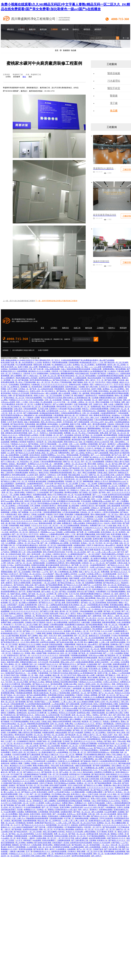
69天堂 (20, 739)
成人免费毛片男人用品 (115, 713)
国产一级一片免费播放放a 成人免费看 (55, 543)
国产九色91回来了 (43, 479)
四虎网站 (83, 444)
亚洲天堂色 (113, 473)
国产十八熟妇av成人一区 (33, 376)
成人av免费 (34, 367)
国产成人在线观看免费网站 (22, 446)
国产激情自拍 (92, 431)
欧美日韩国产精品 (45, 737)
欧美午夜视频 (116, 534)
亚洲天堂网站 (65, 807)
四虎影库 (127, 536)
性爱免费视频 (99, 581)
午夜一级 (124, 627)
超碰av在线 (29, 585)
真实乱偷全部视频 (8, 660)
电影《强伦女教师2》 (118, 442)
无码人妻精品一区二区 (12, 664)
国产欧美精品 (34, 444)
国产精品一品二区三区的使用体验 (94, 603)
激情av (58, 618)
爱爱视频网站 (74, 750)
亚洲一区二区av (8, 492)
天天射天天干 (104, 387)
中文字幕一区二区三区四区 (76, 552)
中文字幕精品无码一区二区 (76, 446)
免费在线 (116, 640)
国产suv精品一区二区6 (50, 592)
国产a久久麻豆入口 (62, 539)
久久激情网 (24, 455)
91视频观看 (74, 669)
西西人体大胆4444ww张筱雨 (51, 422)
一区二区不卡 (56, 550)
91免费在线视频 (94, 532)
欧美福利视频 (85, 651)
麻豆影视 (24, 636)
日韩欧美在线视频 (36, 627)
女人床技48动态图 (53, 715)
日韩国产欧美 (7, 781)
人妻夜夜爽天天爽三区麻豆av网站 (113, 418)
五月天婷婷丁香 (93, 446)
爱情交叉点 (66, 763)
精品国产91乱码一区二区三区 (89, 649)
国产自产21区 (117, 455)
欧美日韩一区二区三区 (25, 404)
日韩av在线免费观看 (34, 552)
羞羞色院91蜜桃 (13, 662)
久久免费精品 (53, 713)
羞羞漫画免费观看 (109, 622)
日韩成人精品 (102, 473)
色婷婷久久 (44, 433)
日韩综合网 (119, 424)
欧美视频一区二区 (11, 380)
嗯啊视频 (79, 755)
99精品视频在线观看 (65, 545)
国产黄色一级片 (105, 492)
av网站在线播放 (123, 444)
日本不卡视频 (12, 389)
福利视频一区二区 (84, 589)
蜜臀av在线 (19, 501)
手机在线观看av (46, 728)
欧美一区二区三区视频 (69, 653)
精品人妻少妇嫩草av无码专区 (66, 574)
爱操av (124, 721)
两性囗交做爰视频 (102, 402)
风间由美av (85, 525)
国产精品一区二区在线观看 (93, 435)
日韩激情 (105, 699)
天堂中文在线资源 (106, 818)
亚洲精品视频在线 (52, 781)
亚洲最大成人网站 (84, 499)
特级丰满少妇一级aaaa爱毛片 (105, 545)
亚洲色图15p (115, 721)
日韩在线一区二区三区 (24, 486)
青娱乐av (86, 409)
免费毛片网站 (72, 561)
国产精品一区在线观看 (68, 592)
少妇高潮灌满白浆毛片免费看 (98, 605)
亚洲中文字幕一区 (104, 673)
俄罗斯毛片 (120, 479)
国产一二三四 (22, 528)
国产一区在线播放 (67, 435)
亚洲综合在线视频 (81, 671)
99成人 (63, 369)
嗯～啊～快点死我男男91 (25, 362)
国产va (55, 404)
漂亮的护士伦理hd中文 (95, 578)
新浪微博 (17, 77)
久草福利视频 (122, 420)
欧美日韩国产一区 (70, 466)
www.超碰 (98, 367)
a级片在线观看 (120, 589)
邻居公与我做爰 (113, 382)
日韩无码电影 (41, 647)
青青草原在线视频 (26, 849)
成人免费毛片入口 (79, 519)
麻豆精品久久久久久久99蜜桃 (39, 371)
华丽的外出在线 (75, 384)
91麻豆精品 (100, 675)
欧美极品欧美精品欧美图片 (50, 413)
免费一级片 (126, 402)
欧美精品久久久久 (60, 616)
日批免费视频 (77, 528)
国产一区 (91, 552)
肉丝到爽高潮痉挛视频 (69, 682)
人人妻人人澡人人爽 (43, 499)
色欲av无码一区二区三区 (32, 407)
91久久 (80, 772)
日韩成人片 (95, 508)
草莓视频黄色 (60, 389)
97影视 (27, 686)
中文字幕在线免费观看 (96, 468)
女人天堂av (61, 455)
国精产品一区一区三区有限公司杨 (102, 475)
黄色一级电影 (125, 459)
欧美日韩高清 (35, 455)
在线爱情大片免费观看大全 (104, 772)
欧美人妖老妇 (104, 570)
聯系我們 (98, 29)
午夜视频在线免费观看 (79, 655)
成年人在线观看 (52, 393)
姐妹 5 (26, 422)
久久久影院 (99, 519)
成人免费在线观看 (79, 788)
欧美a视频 (47, 365)
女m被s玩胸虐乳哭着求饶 (38, 796)
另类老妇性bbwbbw (37, 393)
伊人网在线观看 (47, 402)
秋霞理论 (17, 677)
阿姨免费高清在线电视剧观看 (61, 473)
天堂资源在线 (68, 422)
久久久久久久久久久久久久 (46, 440)
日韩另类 (55, 371)
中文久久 (44, 561)
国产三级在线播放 (57, 492)
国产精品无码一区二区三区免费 (116, 362)
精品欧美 (120, 545)
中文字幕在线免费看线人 (84, 647)
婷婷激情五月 (38, 801)
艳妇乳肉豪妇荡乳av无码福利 (27, 378)
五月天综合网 (43, 662)
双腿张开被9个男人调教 (81, 816)
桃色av (117, 395)
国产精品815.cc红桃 (29, 792)
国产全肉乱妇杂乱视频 (41, 620)
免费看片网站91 (26, 495)
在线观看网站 (70, 695)
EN (128, 38)
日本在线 (121, 380)
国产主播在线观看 (73, 704)
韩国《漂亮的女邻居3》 (31, 561)
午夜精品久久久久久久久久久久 (21, 400)
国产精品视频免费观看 (54, 585)
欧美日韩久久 (66, 565)
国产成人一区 (86, 609)
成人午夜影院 (13, 587)
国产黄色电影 (17, 829)
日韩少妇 (11, 563)
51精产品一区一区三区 (74, 517)
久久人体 (22, 558)
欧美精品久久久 (50, 570)
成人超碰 (113, 391)
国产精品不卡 (24, 556)
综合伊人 (107, 523)
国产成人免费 (117, 464)
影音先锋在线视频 (56, 433)
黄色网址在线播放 (71, 492)
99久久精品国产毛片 (65, 470)
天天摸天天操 (120, 561)
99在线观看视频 (28, 488)
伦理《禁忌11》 (109, 616)
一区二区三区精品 (79, 739)
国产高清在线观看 (65, 519)
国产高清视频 (81, 677)
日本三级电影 (87, 781)
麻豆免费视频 (42, 424)
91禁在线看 (62, 409)
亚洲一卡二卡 (34, 433)
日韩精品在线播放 (62, 578)
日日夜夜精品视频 (110, 574)
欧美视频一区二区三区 (9, 603)
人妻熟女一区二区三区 (86, 402)
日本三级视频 (35, 506)
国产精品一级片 (110, 741)
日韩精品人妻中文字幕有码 (35, 622)
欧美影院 (23, 442)
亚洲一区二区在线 (57, 724)
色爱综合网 (54, 614)
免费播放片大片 (101, 587)
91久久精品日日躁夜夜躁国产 (23, 827)
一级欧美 (32, 838)
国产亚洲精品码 (73, 744)
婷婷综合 (90, 519)
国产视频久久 (73, 508)
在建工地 (65, 29)
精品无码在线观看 (94, 378)
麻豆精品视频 (41, 481)
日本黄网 (86, 521)
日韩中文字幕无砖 (54, 547)
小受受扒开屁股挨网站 (48, 508)
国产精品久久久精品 (85, 581)
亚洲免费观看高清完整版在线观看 (85, 658)
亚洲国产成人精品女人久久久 (94, 457)
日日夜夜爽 (6, 686)
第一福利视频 (84, 393)
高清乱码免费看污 (73, 603)
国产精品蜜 (21, 785)
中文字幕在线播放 (75, 541)
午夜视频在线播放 (43, 451)
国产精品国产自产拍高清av (48, 530)
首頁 (42, 328)
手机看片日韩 (79, 470)
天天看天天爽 (43, 409)
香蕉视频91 (110, 647)
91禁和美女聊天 (11, 514)
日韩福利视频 (74, 362)
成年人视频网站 (16, 376)
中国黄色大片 (85, 799)
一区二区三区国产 (94, 554)
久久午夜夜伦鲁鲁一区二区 (44, 459)
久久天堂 (4, 803)
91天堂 (10, 422)
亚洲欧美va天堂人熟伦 (114, 477)
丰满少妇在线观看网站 (34, 398)
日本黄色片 (107, 691)
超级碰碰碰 (102, 411)
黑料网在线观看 (39, 719)
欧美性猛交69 (53, 490)
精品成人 (4, 395)
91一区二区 (59, 477)
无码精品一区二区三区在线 (73, 400)
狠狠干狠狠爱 (25, 525)
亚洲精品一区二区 (62, 581)
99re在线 (45, 644)
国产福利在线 (62, 508)
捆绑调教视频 (88, 481)
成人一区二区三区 (44, 382)
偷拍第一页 (115, 680)
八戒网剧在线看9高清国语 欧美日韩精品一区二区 (68, 605)
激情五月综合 (44, 473)
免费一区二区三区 (116, 816)
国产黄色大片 (65, 503)
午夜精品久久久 (113, 373)
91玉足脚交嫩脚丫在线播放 (118, 706)
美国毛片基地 (117, 523)
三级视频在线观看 (64, 840)
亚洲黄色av (119, 440)
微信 (24, 77)
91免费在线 (90, 440)
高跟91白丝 (106, 739)
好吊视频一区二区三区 (74, 556)
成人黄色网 (87, 688)
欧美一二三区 (97, 499)
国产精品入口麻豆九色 (50, 755)
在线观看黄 (72, 849)
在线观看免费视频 (22, 660)
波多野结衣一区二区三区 (19, 532)
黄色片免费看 (105, 541)
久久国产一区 (11, 741)
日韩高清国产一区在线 (16, 605)
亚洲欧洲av (114, 644)
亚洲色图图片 (7, 497)
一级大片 (7, 829)
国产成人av (121, 695)
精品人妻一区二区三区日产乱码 (65, 675)
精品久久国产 (108, 735)
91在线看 (32, 426)
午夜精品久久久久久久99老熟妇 (73, 598)
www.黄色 (11, 453)
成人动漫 (109, 618)
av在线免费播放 (63, 752)
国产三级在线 (40, 585)
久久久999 (72, 510)
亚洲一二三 (51, 596)
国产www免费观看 (67, 426)
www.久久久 (87, 488)
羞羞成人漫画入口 (113, 796)
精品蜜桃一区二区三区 (34, 735)
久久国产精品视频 (8, 365)
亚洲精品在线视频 (113, 600)
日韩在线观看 (123, 413)
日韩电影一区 (30, 616)
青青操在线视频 (73, 455)
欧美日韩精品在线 (82, 373)
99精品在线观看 (61, 733)
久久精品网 (99, 517)
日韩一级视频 (115, 570)
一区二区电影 (109, 440)
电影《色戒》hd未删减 (43, 675)
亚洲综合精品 (17, 479)
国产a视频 (57, 523)
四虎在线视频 (106, 455)
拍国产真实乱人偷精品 (19, 594)
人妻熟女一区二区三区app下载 (75, 464)
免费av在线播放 (79, 523)
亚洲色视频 (69, 514)
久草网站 (14, 512)
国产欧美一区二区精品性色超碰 (42, 389)
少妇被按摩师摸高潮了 (109, 413)
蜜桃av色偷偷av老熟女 (41, 766)
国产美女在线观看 (45, 726)
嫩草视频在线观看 (69, 429)
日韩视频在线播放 (69, 677)
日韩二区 (12, 545)
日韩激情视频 (93, 444)
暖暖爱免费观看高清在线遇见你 (113, 649)
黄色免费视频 (121, 369)
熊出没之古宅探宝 (105, 658)
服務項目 (32, 29)
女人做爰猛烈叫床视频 (14, 429)
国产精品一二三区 (66, 759)
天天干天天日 (119, 384)
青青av (80, 614)
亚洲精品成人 (12, 541)
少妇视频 (82, 387)
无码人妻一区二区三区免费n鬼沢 (79, 497)
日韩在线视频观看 (30, 409)
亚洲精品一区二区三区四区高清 (53, 446)
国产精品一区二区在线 (112, 611)
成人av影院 (109, 422)
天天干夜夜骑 (102, 832)
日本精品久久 (17, 373)
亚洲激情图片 (34, 448)
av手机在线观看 (23, 506)
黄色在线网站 (26, 684)
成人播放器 (93, 576)
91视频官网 (119, 404)
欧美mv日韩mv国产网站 (96, 451)
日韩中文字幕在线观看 (107, 490)
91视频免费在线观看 (82, 514)
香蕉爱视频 (52, 695)
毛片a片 (55, 497)
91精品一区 (79, 367)
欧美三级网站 (56, 708)
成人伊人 (55, 499)
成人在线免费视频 (12, 455)
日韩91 (112, 805)
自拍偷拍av (116, 415)
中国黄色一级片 (88, 384)
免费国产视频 (25, 589)
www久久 (63, 411)
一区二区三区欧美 (50, 583)
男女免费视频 (98, 629)
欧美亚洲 (32, 481)
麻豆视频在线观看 (117, 387)
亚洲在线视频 (30, 424)
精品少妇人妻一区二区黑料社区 (77, 415)
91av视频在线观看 (77, 847)
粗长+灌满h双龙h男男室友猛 (100, 415)
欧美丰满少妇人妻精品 (48, 448)
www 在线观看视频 (94, 607)
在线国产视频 (42, 653)
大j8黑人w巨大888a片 (98, 567)
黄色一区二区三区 (110, 585)
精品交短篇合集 (113, 411)
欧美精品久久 (125, 607)
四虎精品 (56, 682)
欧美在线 (78, 435)
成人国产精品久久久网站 (100, 790)
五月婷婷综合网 (39, 761)
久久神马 (46, 658)
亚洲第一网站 (9, 431)
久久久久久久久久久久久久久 (22, 521)
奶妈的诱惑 (74, 799)
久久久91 (9, 570)
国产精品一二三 (29, 631)
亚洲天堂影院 (35, 814)
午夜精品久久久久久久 (19, 444)
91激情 (61, 404)
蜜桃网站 (41, 539)
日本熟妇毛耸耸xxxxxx (67, 499)
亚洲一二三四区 (22, 402)
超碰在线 (75, 825)
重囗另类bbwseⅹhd (14, 490)
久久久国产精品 (29, 451)
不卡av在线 (103, 770)
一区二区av (105, 845)
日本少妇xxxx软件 (97, 422)
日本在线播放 (14, 384)
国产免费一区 (82, 532)
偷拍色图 (62, 497)
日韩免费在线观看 (92, 777)
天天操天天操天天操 (91, 541)
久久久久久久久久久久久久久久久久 (54, 384)
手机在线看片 (117, 536)
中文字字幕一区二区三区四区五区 (101, 671)
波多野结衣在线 (71, 387)
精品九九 (11, 578)
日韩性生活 (52, 475)
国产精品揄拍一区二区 (110, 459)
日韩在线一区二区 (87, 512)
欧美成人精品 (105, 446)
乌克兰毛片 (53, 636)
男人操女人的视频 (58, 556)
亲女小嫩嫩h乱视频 (91, 642)
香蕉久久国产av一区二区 (93, 735)
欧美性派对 (61, 649)
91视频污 (75, 393)
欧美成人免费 (37, 739)
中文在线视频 (102, 666)
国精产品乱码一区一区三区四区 (111, 400)
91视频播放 (5, 528)
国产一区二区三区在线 (107, 431)
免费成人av (44, 534)
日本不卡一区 (43, 605)
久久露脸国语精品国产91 (77, 554)
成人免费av (99, 759)
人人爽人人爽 (104, 642)
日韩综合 (81, 448)
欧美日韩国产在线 (8, 362)
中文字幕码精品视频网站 (112, 378)
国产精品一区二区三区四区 (35, 466)
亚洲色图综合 (25, 384)
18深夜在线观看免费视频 (99, 409)
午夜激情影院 (58, 488)
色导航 (98, 459)
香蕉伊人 (68, 658)
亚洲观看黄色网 (31, 605)
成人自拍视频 (6, 446)
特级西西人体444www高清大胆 (48, 426)
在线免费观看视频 (30, 821)
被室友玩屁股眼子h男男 (50, 418)
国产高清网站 (93, 693)
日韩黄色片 (109, 462)
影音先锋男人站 (11, 367)
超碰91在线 (29, 658)
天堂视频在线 (21, 823)
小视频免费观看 (70, 644)
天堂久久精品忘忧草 (120, 484)
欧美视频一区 (111, 457)
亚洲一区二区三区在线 (62, 737)
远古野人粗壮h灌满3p (55, 466)
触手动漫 (17, 503)
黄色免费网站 (109, 688)
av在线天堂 (120, 475)
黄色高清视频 (54, 812)
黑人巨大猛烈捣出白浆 (100, 651)
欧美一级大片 (32, 708)
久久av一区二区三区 (67, 755)
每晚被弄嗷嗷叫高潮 (92, 699)
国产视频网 (62, 744)
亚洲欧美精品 (94, 561)
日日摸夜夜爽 (124, 799)
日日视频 (95, 398)
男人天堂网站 (21, 843)
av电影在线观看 (18, 622)
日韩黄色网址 (119, 547)
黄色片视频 (92, 464)
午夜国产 (40, 477)
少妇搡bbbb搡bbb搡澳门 (35, 578)
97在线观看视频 (65, 437)
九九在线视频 (85, 508)
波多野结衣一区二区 (79, 693)
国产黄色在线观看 (110, 827)
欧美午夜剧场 (18, 422)
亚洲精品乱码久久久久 (90, 770)
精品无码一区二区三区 (53, 763)
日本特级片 (18, 629)
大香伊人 (109, 803)
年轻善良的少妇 (115, 466)
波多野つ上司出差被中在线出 (46, 750)
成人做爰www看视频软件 (28, 603)
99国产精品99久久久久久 (15, 746)
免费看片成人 (106, 536)
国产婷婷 (96, 766)
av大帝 (59, 570)
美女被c (20, 810)
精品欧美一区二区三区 (70, 746)
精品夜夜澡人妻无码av (9, 459)
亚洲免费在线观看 (118, 750)
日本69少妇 (5, 576)
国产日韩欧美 (90, 592)
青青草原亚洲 (16, 519)
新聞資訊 (87, 29)
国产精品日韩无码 (17, 424)
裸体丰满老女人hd (71, 442)
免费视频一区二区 (71, 433)
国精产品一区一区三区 (72, 462)
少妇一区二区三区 (109, 556)
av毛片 (121, 519)
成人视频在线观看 (14, 717)
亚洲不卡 (101, 477)
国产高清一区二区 (123, 490)
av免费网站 (91, 510)
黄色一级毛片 (91, 380)
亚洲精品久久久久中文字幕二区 (40, 464)
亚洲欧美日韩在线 (67, 781)
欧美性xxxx (90, 453)
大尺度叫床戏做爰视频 (71, 512)
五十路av (82, 484)
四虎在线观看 (65, 655)
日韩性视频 (120, 647)
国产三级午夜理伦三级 (12, 536)
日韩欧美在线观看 (51, 688)
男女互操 (85, 779)
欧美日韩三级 (105, 834)
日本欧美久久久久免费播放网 (94, 697)
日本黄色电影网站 (30, 607)
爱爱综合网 (38, 365)
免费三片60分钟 (36, 470)
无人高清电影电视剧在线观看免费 (38, 704)
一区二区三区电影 (74, 411)
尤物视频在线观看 (21, 836)
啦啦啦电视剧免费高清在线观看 (79, 369)
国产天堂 (121, 552)
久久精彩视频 (64, 424)
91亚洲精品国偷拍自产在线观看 (35, 774)
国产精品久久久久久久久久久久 (34, 825)
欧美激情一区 (100, 448)
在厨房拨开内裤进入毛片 (15, 466)
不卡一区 (100, 380)
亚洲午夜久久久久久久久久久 (25, 411)
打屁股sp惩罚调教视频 (88, 744)
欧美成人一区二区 (116, 576)
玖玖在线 (103, 794)
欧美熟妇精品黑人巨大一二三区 (92, 362)
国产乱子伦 (112, 728)
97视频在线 (72, 616)
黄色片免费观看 (84, 437)
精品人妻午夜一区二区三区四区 (67, 611)
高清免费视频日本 (72, 389)
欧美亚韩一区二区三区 (78, 431)
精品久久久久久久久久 (17, 550)
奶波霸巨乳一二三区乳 (92, 530)
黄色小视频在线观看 (98, 514)
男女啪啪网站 (85, 455)
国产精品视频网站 (78, 380)
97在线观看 (63, 607)
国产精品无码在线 (54, 558)
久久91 (33, 373)
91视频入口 (63, 541)
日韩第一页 (122, 834)
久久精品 (124, 570)
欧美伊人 (98, 512)
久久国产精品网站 (107, 561)
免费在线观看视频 (58, 600)
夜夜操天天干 (68, 671)
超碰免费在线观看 (109, 614)
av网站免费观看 (57, 697)
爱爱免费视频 (109, 851)
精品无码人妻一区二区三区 (22, 730)
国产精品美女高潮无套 (24, 395)
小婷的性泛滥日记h (87, 506)
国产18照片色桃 (92, 387)
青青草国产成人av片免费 (25, 638)
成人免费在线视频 (113, 451)
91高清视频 (87, 691)
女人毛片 (85, 475)
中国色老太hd (116, 499)
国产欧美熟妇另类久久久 (10, 642)
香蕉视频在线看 (117, 497)
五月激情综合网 (52, 411)
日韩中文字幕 (63, 594)
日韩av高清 (18, 409)
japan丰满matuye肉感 (54, 486)
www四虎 (82, 574)
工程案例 (54, 29)
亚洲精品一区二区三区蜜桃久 (84, 365)
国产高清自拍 (19, 585)
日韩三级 (92, 814)
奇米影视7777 (31, 558)
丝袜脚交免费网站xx (49, 455)
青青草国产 (28, 840)
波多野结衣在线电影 (88, 680)
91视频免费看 (60, 576)
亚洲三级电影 (114, 666)
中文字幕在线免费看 (23, 420)
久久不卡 (17, 825)
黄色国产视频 (109, 517)
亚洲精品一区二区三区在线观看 (49, 706)
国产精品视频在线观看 (10, 418)
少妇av (6, 766)
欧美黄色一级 (124, 532)
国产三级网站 (49, 618)
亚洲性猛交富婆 (37, 688)
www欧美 (30, 475)
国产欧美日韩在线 (8, 737)
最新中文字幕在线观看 (27, 647)
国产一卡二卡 (54, 686)
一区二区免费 (92, 484)
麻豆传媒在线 (97, 688)
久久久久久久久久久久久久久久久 (115, 825)
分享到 (8, 77)
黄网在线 (49, 682)
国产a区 (71, 733)
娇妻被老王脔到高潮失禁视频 (16, 433)
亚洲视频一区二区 (26, 517)
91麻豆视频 (86, 622)
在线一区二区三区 (45, 847)
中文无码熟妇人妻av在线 (61, 794)
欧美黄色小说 (102, 840)
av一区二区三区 (99, 563)
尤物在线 (111, 424)
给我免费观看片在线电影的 (37, 547)
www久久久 (88, 807)
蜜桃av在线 (65, 662)
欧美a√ (96, 704)
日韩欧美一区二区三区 (51, 598)
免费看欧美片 (67, 523)
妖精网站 (52, 521)
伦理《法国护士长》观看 (98, 404)
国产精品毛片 (47, 404)
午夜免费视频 (59, 415)
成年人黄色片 (45, 669)
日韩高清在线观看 (56, 644)
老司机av (99, 724)
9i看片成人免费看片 (82, 558)
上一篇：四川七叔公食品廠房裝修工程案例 (19, 301)
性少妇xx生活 (26, 581)
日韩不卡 (90, 545)
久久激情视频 (101, 510)
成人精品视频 (74, 506)
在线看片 (12, 785)
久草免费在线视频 (49, 407)
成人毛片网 (79, 642)
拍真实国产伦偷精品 (35, 570)
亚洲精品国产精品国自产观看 (25, 706)
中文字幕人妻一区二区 (81, 407)
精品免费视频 (56, 609)
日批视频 (93, 840)
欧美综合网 (36, 554)
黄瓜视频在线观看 (29, 536)
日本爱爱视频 (43, 812)
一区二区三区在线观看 (54, 395)
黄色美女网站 (20, 492)
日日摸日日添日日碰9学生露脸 (114, 726)
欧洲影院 (111, 510)
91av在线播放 (27, 719)
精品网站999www (87, 600)
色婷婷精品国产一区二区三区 (49, 660)
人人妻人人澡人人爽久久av (15, 818)
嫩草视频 (19, 451)
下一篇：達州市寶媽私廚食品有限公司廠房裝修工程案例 (56, 301)
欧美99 (74, 763)
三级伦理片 (10, 473)
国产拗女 (30, 702)
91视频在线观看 (65, 816)
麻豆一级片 (44, 636)
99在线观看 (37, 840)
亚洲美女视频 (98, 539)
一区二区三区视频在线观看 (69, 525)
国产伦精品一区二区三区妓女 (15, 695)
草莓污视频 (81, 851)
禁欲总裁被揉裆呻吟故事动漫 (86, 477)
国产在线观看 (101, 506)
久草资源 (43, 490)
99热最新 (60, 532)
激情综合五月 (123, 473)
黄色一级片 (27, 554)
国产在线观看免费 (29, 671)
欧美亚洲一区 (42, 442)
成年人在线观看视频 (66, 636)
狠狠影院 (16, 845)
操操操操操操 (35, 422)
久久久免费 (123, 508)
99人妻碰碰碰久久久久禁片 (62, 365)
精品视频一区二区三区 (43, 488)
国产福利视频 (104, 644)
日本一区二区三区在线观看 (58, 774)
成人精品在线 (68, 486)
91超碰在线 (36, 384)
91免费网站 (95, 521)
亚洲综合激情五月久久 (95, 523)
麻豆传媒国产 (79, 395)
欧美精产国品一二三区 (43, 702)
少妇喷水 (7, 821)
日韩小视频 (76, 618)
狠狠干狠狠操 (78, 382)
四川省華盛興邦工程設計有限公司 (23, 350)
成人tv (85, 794)
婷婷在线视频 (63, 506)
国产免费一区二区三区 (68, 418)
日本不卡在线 (93, 794)
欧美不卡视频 (93, 391)
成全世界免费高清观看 (68, 589)
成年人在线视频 (97, 812)
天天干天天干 (123, 574)
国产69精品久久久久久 (32, 772)
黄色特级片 (69, 404)
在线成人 (12, 464)
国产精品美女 (62, 391)
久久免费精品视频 (111, 519)
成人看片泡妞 (11, 523)
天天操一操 (80, 583)
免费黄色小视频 (53, 431)
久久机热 (38, 362)
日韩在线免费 (71, 649)
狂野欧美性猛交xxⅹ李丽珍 (29, 435)
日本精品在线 (55, 373)
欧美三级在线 (22, 838)
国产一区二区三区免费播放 (23, 497)
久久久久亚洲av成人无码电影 (41, 651)
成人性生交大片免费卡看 (11, 684)
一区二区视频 (71, 402)
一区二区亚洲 (25, 640)
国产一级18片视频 (105, 664)
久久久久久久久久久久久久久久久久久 (25, 611)
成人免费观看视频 (40, 510)
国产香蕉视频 (97, 497)
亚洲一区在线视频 (87, 459)
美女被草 (93, 373)
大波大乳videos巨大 (25, 598)
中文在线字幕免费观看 (83, 495)
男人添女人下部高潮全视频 (26, 382)
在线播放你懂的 (43, 373)
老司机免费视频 (68, 558)
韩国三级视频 (47, 633)
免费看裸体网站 (109, 369)
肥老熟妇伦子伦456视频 (34, 618)
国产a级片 (103, 444)
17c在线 (109, 525)
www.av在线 (110, 437)
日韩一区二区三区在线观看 (119, 699)
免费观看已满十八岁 (98, 525)
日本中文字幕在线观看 (48, 444)
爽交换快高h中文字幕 (44, 616)
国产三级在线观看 (102, 453)
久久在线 (5, 532)
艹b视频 (38, 633)
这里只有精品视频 (81, 404)
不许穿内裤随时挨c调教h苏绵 (60, 457)
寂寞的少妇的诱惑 (102, 662)
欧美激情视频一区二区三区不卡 (39, 600)
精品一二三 (89, 367)
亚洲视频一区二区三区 (109, 486)
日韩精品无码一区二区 (118, 409)
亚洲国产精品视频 (34, 592)
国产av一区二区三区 (29, 503)
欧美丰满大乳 (123, 457)
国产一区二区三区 (112, 627)
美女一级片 (118, 735)
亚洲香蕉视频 (77, 530)
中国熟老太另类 (68, 706)
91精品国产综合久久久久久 (48, 664)
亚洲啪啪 (64, 510)
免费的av (69, 805)
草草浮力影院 (67, 378)
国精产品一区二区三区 (33, 614)
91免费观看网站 (88, 759)
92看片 (74, 437)
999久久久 (80, 726)
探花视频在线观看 (64, 440)
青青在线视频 (96, 393)
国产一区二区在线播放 (22, 572)
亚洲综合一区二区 (104, 464)
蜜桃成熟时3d (29, 415)
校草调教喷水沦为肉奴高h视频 (69, 501)
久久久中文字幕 (59, 402)
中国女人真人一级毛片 (89, 490)
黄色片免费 (89, 550)
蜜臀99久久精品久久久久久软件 (74, 570)
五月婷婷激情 (75, 543)
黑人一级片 (77, 473)
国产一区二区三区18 (20, 534)
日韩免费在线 (118, 609)
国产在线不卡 (114, 770)
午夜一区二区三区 (111, 625)
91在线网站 (119, 653)
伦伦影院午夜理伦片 (49, 506)
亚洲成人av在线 (37, 763)
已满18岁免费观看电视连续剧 (105, 420)
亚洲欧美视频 (48, 710)
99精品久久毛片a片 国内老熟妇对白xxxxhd (110, 481)
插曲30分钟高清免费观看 (62, 721)
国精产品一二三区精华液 (93, 585)
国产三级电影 (44, 625)
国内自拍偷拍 (18, 609)
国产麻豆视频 (24, 380)
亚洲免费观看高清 (98, 627)
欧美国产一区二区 (78, 666)
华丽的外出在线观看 (20, 426)
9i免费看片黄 (46, 589)
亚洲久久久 (30, 633)
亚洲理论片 (38, 576)
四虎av (108, 710)
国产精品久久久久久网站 (103, 748)
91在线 (111, 404)
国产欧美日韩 (39, 849)
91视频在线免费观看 (99, 706)
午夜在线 (120, 371)
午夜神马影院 (77, 697)
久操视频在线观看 (72, 710)
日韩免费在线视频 (21, 473)
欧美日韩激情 (113, 777)
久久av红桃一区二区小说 (87, 466)
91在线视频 (38, 517)
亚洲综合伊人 (20, 578)
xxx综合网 (107, 629)
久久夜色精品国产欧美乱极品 (94, 719)
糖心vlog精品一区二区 (22, 437)
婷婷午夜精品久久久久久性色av (117, 581)
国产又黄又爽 (39, 369)
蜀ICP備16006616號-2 (38, 341)
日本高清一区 (26, 620)
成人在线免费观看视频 (44, 415)
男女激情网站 (53, 796)
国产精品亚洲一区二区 (78, 468)
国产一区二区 (86, 462)
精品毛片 (38, 550)
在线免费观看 (66, 618)
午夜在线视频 (63, 768)
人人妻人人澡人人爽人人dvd (88, 418)
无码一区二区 (17, 510)
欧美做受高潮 (37, 387)
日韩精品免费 (97, 369)
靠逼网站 (56, 702)
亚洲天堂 (88, 470)
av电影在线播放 (68, 536)
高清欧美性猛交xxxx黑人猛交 (66, 810)
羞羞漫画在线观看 (8, 486)
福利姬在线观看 (39, 563)
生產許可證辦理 (43, 350)
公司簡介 (21, 29)
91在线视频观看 (98, 462)
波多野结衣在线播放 (23, 565)
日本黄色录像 (94, 779)
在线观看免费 (100, 647)
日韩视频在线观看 (24, 508)
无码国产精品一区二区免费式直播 (49, 741)
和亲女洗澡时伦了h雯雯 (60, 669)
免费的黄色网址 (64, 453)
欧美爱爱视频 (7, 609)
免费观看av (15, 442)
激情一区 (105, 530)
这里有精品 (33, 530)
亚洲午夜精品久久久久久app (27, 523)
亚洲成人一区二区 (122, 517)
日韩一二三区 (74, 444)
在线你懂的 (28, 510)
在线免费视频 (22, 371)
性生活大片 (28, 429)
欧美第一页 (125, 640)
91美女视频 (37, 777)
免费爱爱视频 (91, 666)
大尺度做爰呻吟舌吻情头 (15, 618)
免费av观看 (41, 411)
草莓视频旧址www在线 (47, 367)
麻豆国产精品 (67, 640)
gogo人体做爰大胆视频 (85, 702)
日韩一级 (120, 675)
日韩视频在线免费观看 (60, 451)
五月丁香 (29, 851)
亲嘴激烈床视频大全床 (108, 398)
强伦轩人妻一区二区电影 (117, 365)
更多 (30, 77)
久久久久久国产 (107, 631)
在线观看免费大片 (121, 631)
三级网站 (27, 763)
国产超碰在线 (18, 440)
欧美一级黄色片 (24, 514)
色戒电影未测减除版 (106, 395)
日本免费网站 (12, 733)
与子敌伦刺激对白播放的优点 (27, 545)
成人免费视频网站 (29, 596)
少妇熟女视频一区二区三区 (46, 838)
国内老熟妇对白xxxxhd (40, 699)
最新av (115, 673)
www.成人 (12, 790)
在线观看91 (49, 477)
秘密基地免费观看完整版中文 (91, 594)
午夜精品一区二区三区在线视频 (100, 640)
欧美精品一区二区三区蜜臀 (71, 587)
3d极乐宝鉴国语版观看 (83, 766)
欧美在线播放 (91, 376)
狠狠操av (120, 614)
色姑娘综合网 (39, 744)
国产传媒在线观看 (11, 558)
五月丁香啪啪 (56, 677)
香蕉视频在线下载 (62, 459)
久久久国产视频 (13, 589)
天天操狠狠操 (16, 488)
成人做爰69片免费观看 (62, 528)
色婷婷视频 (64, 431)
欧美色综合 (38, 521)
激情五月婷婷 (79, 728)
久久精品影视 (113, 587)
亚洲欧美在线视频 (105, 484)
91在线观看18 (6, 534)
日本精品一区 (24, 389)
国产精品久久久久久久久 (60, 620)
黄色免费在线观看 (100, 424)
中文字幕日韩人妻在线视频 (64, 829)
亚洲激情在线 (96, 407)
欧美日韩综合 (12, 801)
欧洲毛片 (11, 847)
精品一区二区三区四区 (81, 627)
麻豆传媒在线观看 (53, 565)
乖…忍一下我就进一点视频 (30, 418)
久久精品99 (112, 371)
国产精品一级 (9, 649)
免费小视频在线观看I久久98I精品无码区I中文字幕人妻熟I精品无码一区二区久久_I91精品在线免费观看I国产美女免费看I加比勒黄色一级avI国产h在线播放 (58, 360)
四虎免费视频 (107, 367)
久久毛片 (104, 777)
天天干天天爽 (52, 666)
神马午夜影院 (80, 536)
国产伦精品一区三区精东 (89, 492)
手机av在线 (122, 741)
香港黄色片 (47, 362)
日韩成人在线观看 (50, 470)
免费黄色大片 (125, 682)
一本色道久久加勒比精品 (84, 596)
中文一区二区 (22, 481)
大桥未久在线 (122, 563)
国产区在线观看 (99, 470)
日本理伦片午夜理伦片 (71, 609)
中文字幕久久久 (51, 519)
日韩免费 (46, 387)
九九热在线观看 (43, 492)
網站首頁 (10, 29)
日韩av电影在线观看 (55, 442)
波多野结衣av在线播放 (75, 699)
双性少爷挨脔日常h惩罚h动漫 (115, 528)
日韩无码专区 (85, 389)
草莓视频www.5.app (48, 532)
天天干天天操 (74, 594)
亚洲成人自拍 (72, 567)
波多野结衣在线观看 (59, 851)
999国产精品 (81, 510)
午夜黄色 (49, 514)
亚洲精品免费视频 (26, 691)
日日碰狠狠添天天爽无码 (55, 563)
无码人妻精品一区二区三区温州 (63, 420)
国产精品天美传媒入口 (61, 380)
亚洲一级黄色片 (41, 475)
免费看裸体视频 (65, 530)
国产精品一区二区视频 (24, 649)
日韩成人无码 (75, 459)
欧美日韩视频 (105, 779)
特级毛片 (95, 761)
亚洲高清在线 (36, 609)
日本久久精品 (34, 402)
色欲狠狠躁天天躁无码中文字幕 (21, 369)
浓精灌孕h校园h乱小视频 (109, 704)
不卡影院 (45, 614)
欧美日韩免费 (49, 627)
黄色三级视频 (75, 539)
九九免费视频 (11, 543)
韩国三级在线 (24, 814)
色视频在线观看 (48, 733)
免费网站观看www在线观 (102, 501)
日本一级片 (57, 671)
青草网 (27, 609)
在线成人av (50, 539)
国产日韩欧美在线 (123, 530)
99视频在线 (94, 818)
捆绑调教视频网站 (68, 373)
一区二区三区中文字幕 (66, 838)
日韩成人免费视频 (91, 695)
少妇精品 (124, 468)
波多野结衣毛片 (92, 395)
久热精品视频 (89, 517)
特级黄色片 (31, 442)
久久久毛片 (125, 600)
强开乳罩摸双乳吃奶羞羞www (41, 380)
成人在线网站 (83, 763)
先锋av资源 (77, 721)
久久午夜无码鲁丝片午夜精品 (32, 770)
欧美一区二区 (123, 525)
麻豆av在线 (34, 556)
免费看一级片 (86, 424)
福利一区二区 (40, 638)
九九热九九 (90, 448)
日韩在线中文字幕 (81, 576)
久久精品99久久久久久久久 (93, 528)
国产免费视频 (24, 512)
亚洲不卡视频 (23, 367)
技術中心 (76, 29)
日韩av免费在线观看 (52, 369)
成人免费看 (98, 611)
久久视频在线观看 (80, 378)
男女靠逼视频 (54, 662)
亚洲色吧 (18, 431)
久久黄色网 (125, 415)
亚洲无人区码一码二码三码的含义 (43, 391)
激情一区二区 (59, 710)
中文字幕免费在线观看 (24, 365)
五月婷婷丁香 (68, 395)
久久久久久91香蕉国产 (50, 541)
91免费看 (38, 404)
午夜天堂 (55, 589)
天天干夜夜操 (115, 402)
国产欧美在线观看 (12, 640)
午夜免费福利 (101, 592)
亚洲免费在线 (69, 477)
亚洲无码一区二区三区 (14, 631)
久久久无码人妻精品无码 (30, 642)
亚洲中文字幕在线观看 (33, 501)
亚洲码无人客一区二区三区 (24, 499)
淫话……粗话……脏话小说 (51, 640)
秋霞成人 (106, 721)
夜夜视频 (4, 761)
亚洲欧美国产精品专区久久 (16, 673)
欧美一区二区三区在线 (80, 479)
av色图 (86, 556)
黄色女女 (96, 488)
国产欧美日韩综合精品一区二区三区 (71, 376)
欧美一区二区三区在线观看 (88, 503)
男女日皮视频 (90, 728)
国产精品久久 (95, 737)
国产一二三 (95, 455)
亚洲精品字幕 (120, 788)
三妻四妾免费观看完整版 (52, 512)
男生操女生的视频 (74, 409)
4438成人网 (101, 746)
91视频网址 (36, 589)
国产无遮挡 (103, 503)
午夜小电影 (46, 550)
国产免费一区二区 (112, 638)
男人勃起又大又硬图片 (30, 490)
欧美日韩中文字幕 (49, 501)
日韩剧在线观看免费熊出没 (71, 413)
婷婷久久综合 (39, 395)
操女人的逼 (41, 431)
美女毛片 (104, 488)
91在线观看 (79, 733)
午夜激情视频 (43, 673)
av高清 (83, 578)
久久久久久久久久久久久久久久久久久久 (21, 477)
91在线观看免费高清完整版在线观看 (110, 376)
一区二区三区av (113, 514)
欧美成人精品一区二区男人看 (46, 453)
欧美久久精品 (35, 721)
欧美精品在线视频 (46, 528)
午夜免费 (37, 446)
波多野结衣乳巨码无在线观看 (50, 378)
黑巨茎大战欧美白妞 (41, 693)
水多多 (126, 735)
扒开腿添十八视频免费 (77, 451)
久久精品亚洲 (110, 768)
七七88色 (81, 777)
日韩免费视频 (21, 847)
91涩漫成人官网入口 (94, 574)
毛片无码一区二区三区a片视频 (107, 543)
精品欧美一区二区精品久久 (69, 490)
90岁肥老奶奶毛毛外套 (106, 744)
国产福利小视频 (111, 380)
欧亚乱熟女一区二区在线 (41, 420)
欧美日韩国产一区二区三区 (63, 728)
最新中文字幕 (75, 424)
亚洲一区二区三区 (50, 376)
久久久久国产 (77, 457)
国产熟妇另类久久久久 (112, 583)
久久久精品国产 (49, 574)
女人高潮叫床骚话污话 (47, 752)
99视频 (117, 688)
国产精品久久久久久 (47, 603)
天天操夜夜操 (103, 466)
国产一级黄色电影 (118, 446)
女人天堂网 (110, 470)
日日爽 (42, 435)
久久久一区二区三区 (51, 525)
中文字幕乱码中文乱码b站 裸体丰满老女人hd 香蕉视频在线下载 (83, 371)
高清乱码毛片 (53, 759)
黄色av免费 (75, 757)
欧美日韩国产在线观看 (17, 708)
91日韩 (15, 517)
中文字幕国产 (111, 719)
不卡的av (115, 636)
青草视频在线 (109, 724)
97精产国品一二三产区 (40, 572)
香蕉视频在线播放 (54, 468)
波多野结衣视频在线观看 (67, 448)
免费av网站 (52, 567)
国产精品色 (102, 373)
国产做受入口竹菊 (47, 611)
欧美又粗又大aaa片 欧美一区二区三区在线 (94, 708)
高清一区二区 (89, 382)
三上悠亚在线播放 (57, 658)
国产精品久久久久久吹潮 (77, 391)
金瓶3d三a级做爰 (8, 796)
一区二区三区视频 (20, 570)
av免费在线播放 (41, 468)
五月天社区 (88, 717)
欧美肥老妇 (49, 578)
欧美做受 (30, 823)
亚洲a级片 (99, 440)
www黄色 (35, 508)
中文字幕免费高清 (9, 404)
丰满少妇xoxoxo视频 (96, 655)
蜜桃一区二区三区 (46, 829)
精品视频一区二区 (91, 400)
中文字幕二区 (69, 818)
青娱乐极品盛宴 (74, 475)
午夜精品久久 (31, 492)
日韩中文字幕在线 (46, 783)
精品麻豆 (110, 448)
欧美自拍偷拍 (113, 603)
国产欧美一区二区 (29, 431)
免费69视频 (105, 572)
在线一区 (82, 442)
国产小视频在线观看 (31, 413)
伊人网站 (43, 666)
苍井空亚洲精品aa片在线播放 (48, 503)
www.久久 (78, 759)
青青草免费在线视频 (60, 362)
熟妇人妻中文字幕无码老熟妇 (113, 407)
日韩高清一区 (87, 563)
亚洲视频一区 (26, 387)
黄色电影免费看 (57, 684)
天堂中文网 (49, 484)
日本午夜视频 (62, 475)
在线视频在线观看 (57, 387)
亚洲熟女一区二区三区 (85, 783)
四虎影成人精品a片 (16, 614)
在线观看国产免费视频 (94, 583)
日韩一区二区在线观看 (53, 400)
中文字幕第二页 (57, 479)
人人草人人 (13, 547)
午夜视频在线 (111, 807)
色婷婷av (31, 587)
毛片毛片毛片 (100, 382)
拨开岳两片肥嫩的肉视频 (86, 534)
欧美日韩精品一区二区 (109, 532)
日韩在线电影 (37, 583)
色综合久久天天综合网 (21, 393)
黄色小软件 (43, 759)
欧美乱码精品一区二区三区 (14, 398)
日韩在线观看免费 (17, 704)
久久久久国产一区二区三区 (105, 829)
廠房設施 (43, 29)
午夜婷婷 (79, 695)
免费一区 (12, 395)
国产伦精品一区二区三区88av (29, 541)
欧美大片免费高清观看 (22, 583)
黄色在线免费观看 (43, 536)
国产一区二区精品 (78, 453)
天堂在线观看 (86, 501)
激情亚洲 (9, 440)
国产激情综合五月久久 (68, 664)
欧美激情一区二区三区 (52, 429)
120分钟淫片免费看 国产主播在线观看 (26, 755)
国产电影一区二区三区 (65, 367)
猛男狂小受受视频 (66, 796)
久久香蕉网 (40, 803)
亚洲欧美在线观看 (73, 600)
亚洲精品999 (41, 558)
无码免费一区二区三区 (74, 481)
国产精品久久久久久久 (116, 565)
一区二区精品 (46, 554)
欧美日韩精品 (104, 391)
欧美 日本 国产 (99, 807)
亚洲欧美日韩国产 (26, 459)
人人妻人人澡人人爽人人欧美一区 (70, 638)
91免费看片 (123, 486)
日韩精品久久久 (23, 391)
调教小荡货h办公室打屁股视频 (37, 457)
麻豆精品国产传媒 (79, 440)
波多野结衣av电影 (84, 713)
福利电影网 (77, 688)
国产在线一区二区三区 (111, 429)
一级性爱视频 (58, 464)
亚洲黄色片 (53, 409)
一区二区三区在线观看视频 (94, 638)
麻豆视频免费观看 (111, 435)
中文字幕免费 (38, 429)
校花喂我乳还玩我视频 (61, 847)
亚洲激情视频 (101, 365)
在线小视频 (8, 437)
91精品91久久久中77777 (104, 384)
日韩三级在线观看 (114, 506)
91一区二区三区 (89, 426)
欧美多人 (113, 530)
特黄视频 (87, 801)
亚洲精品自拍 (22, 713)
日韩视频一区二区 (52, 435)
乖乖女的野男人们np (64, 407)
